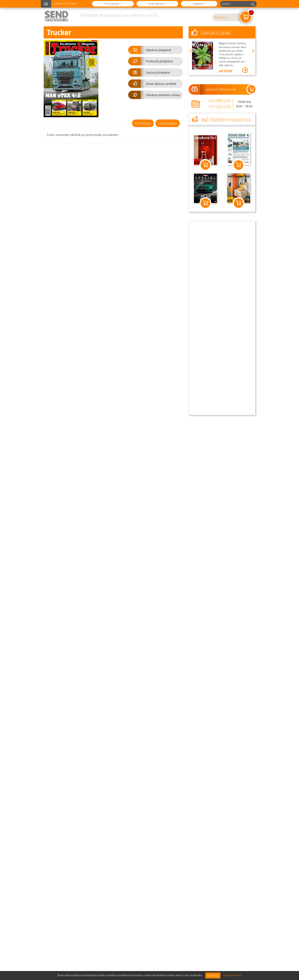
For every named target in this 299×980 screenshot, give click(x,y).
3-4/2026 (59, 846)
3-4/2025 (95, 892)
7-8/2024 (168, 892)
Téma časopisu (112, 4)
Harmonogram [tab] (168, 123)
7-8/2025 (168, 846)
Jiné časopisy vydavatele (221, 120)
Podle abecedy (157, 4)
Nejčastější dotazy (208, 956)
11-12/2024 (131, 892)
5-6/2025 (59, 892)
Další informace (233, 975)
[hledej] (253, 4)
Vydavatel (198, 4)
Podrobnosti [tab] (143, 123)
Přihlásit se (221, 17)
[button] (156, 50)
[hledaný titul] (235, 4)
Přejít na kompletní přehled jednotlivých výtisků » (149, 934)
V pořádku (213, 976)
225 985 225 (219, 101)
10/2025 (131, 846)
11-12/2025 (95, 846)
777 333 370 (219, 107)
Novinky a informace (210, 963)
